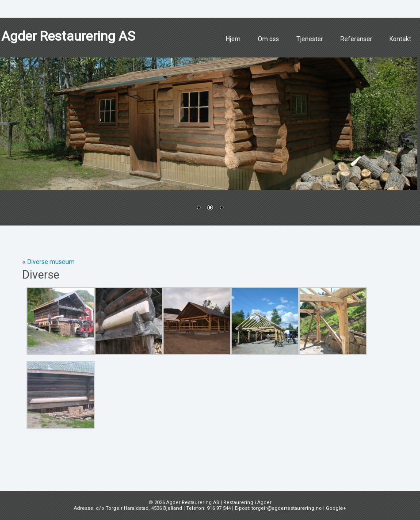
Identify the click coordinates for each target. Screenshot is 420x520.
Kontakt (400, 39)
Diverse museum (51, 262)
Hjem (233, 39)
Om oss (268, 39)
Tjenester (310, 39)
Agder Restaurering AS (68, 36)
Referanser (356, 39)
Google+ (336, 508)
